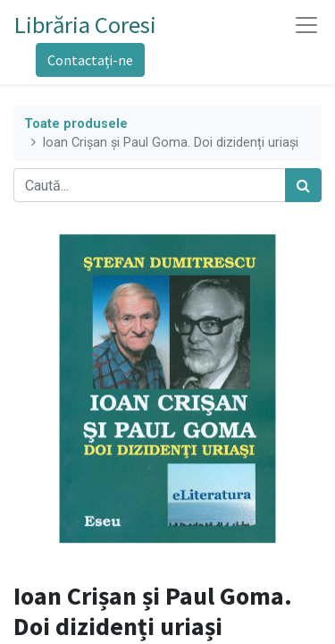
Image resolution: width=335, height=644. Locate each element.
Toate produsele (76, 124)
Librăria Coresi (85, 25)
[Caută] (303, 185)
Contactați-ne (90, 60)
